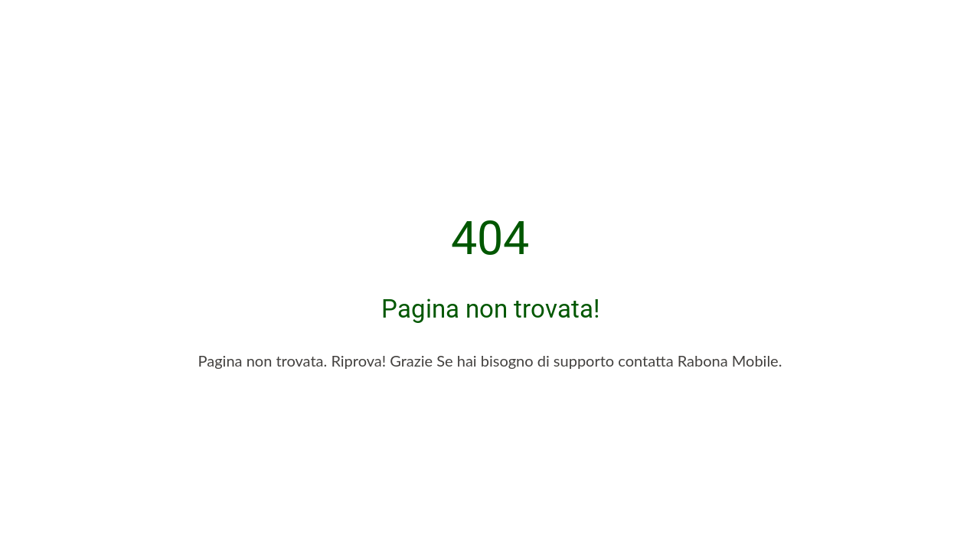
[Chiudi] (24, 24)
